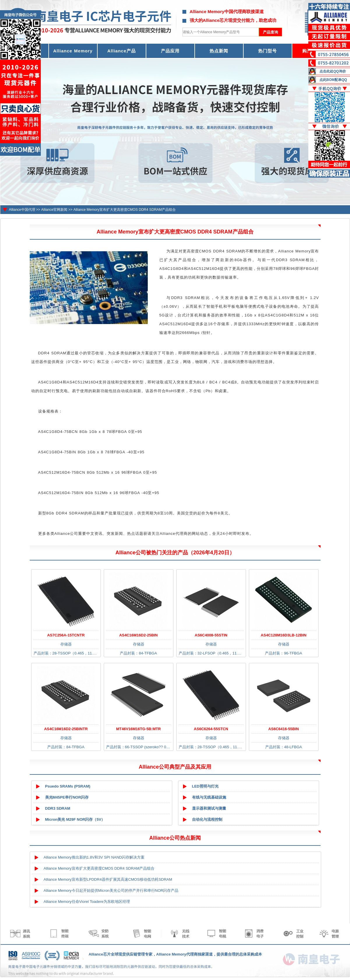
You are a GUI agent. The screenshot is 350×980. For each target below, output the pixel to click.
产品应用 (170, 51)
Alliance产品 (122, 51)
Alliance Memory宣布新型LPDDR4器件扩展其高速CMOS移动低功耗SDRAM (108, 879)
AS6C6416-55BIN (284, 729)
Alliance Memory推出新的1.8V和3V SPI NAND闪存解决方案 (94, 857)
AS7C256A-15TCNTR (66, 635)
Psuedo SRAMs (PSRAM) (68, 786)
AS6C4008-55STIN (211, 635)
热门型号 (268, 51)
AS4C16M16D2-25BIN (138, 635)
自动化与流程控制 (207, 819)
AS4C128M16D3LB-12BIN (284, 635)
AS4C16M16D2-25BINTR (66, 729)
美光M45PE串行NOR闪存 (67, 797)
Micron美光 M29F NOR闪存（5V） (75, 819)
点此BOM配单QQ (333, 80)
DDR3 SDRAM (58, 808)
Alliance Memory (73, 51)
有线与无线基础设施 (209, 797)
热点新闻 (219, 51)
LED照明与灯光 (205, 786)
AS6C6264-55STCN (211, 729)
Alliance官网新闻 (54, 210)
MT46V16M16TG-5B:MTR (138, 729)
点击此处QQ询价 (333, 71)
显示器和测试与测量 (209, 808)
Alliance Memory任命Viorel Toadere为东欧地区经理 (87, 902)
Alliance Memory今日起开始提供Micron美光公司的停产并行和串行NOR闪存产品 (111, 890)
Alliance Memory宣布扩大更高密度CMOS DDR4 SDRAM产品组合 (125, 210)
